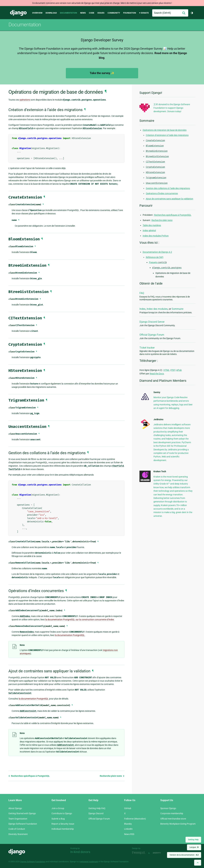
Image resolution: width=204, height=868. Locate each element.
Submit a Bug (58, 819)
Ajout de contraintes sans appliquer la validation (169, 199)
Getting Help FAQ (97, 808)
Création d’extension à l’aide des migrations (167, 135)
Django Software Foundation (23, 824)
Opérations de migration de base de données (165, 130)
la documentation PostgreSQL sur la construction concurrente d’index (80, 620)
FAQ (142, 293)
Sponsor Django (168, 808)
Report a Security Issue (63, 824)
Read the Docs (157, 374)
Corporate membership (172, 813)
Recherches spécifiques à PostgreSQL (29, 776)
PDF (173, 370)
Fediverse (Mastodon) (135, 819)
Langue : (194, 847)
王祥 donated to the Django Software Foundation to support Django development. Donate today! (172, 108)
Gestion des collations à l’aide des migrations (168, 188)
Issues (101, 13)
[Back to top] (198, 863)
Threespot (139, 853)
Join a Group (58, 808)
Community (114, 13)
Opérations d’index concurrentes (162, 193)
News (83, 13)
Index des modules (157, 309)
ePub (179, 370)
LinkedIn (128, 829)
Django (18, 13)
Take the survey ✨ (102, 73)
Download (51, 13)
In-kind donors (80, 852)
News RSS (129, 834)
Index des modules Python (156, 236)
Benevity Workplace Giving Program (178, 824)
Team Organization (18, 819)
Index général (149, 230)
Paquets (158, 262)
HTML (167, 370)
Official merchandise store (173, 819)
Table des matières (152, 225)
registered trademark (89, 862)
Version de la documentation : (184, 855)
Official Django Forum (152, 335)
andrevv (160, 853)
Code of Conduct (17, 829)
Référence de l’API (155, 257)
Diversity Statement (18, 834)
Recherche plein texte (112, 776)
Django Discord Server (152, 322)
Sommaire (177, 309)
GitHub (128, 808)
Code (92, 13)
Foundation (130, 13)
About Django (15, 808)
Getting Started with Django (22, 813)
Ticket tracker (147, 348)
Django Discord (96, 813)
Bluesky (128, 824)
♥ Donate (144, 13)
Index (142, 309)
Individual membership (63, 829)
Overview (37, 13)
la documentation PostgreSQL (70, 635)
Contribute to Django (62, 813)
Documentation (68, 13)
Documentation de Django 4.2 (157, 252)
